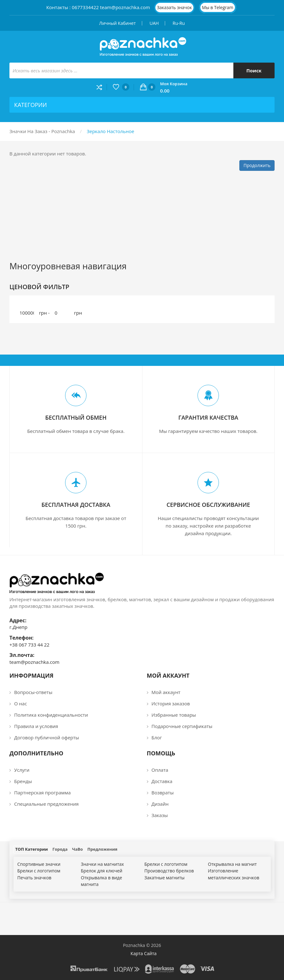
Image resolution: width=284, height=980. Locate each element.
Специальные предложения (46, 804)
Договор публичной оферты (47, 737)
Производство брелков (169, 871)
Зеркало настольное (111, 131)
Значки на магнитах (102, 864)
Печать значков (34, 878)
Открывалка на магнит (232, 864)
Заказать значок (175, 7)
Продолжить (257, 165)
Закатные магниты (164, 878)
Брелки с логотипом (39, 871)
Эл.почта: (22, 655)
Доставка (162, 781)
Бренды (23, 781)
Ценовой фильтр (39, 287)
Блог (157, 737)
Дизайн (160, 804)
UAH (154, 23)
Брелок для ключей (102, 871)
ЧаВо (77, 849)
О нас (21, 703)
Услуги (22, 770)
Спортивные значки (39, 864)
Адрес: (18, 620)
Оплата (160, 770)
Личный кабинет (117, 23)
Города (60, 849)
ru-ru (179, 23)
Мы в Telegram (218, 7)
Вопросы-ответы (33, 692)
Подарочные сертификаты (182, 726)
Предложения (102, 849)
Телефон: (22, 638)
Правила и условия (36, 726)
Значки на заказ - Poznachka (42, 131)
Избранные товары (174, 715)
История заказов (171, 703)
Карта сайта (144, 953)
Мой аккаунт (166, 692)
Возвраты (163, 792)
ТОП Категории (32, 849)
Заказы (160, 815)
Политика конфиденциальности (51, 715)
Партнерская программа (42, 792)
